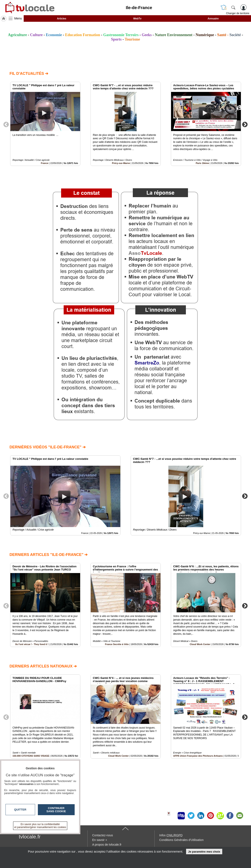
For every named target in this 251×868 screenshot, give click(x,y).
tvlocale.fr (30, 837)
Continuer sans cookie (56, 810)
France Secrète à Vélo (117, 644)
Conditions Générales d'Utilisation (181, 840)
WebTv (137, 19)
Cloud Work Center (200, 644)
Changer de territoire (238, 13)
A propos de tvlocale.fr (107, 845)
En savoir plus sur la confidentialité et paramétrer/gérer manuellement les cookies (40, 826)
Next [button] (245, 124)
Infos (171, 835)
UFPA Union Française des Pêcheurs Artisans (198, 756)
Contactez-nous (103, 835)
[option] (45, 124)
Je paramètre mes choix (204, 852)
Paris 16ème (202, 163)
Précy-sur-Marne (121, 163)
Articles (62, 19)
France (45, 163)
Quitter (20, 810)
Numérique (205, 35)
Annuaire (213, 19)
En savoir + (100, 840)
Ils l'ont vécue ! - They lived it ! (32, 644)
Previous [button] (6, 124)
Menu (18, 18)
